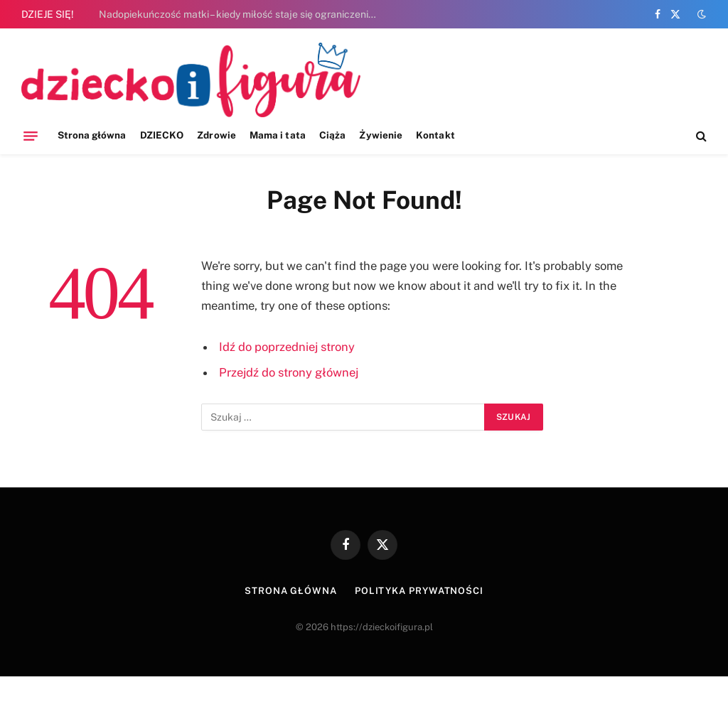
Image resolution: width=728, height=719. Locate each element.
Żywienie (381, 135)
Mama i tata (278, 135)
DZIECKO (162, 135)
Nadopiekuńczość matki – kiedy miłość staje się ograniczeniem (241, 14)
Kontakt (435, 135)
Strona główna (92, 135)
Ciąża (332, 135)
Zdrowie (216, 135)
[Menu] (31, 136)
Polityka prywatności (419, 591)
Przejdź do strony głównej (289, 372)
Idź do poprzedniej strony (287, 347)
